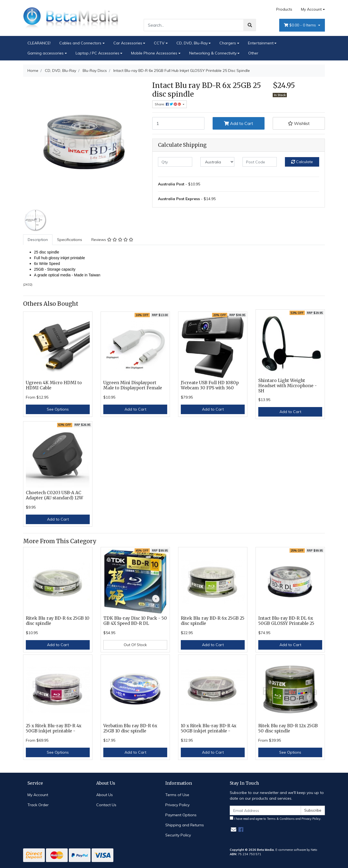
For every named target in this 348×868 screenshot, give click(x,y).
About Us (105, 795)
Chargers (228, 43)
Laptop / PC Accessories (97, 53)
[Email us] (234, 829)
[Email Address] (265, 810)
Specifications (70, 240)
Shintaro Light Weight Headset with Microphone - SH (288, 386)
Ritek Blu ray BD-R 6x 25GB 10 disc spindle (58, 621)
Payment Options (181, 815)
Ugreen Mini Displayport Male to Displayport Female (133, 385)
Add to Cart (239, 123)
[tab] (38, 240)
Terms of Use (177, 795)
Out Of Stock (135, 645)
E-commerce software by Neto (296, 850)
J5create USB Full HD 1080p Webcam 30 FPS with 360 (210, 385)
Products (284, 9)
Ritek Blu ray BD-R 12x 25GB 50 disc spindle (288, 728)
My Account (38, 795)
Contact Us (106, 805)
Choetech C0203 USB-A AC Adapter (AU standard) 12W (55, 495)
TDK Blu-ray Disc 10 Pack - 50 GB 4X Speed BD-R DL (135, 621)
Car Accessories (128, 43)
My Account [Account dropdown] (311, 9)
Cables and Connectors (80, 43)
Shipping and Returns (185, 825)
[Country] (217, 162)
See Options (58, 409)
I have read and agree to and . (276, 818)
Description (38, 240)
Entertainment (261, 43)
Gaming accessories (46, 53)
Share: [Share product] (168, 104)
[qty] (175, 162)
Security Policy (178, 835)
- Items (300, 25)
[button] (299, 123)
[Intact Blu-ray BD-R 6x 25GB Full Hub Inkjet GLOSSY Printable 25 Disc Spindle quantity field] (178, 123)
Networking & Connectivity (213, 53)
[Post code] (260, 162)
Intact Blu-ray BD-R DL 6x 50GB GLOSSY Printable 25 (286, 621)
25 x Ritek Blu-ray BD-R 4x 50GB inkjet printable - (54, 728)
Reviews (112, 240)
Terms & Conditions (281, 819)
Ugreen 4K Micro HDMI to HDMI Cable (54, 385)
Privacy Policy (177, 805)
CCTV (159, 43)
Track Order (38, 805)
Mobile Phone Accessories (154, 53)
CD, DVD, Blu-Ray (192, 43)
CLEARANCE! (39, 43)
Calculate (302, 162)
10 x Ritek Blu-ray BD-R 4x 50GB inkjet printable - (209, 728)
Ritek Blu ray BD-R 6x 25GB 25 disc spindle (213, 621)
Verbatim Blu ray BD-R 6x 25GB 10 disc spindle (130, 728)
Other (253, 53)
